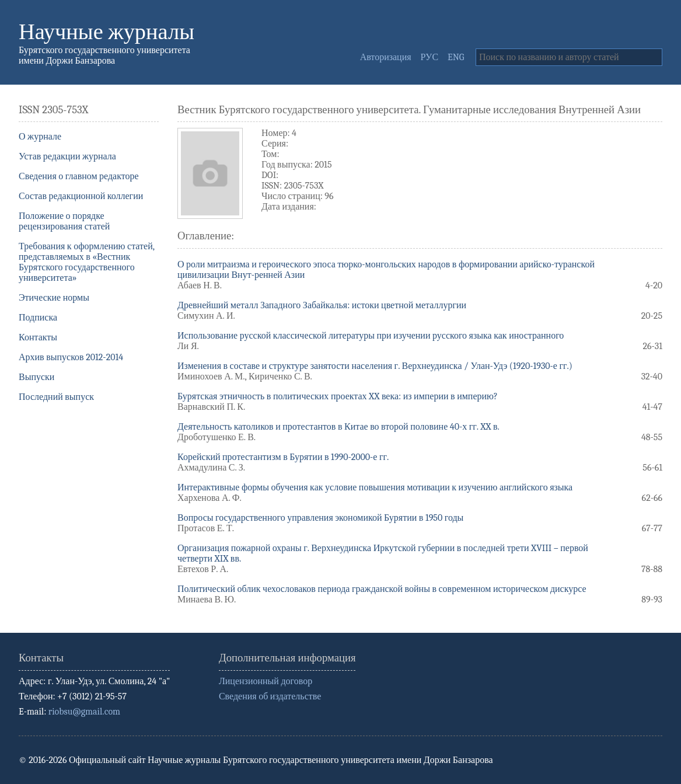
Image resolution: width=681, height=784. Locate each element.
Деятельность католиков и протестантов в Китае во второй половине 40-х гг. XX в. (338, 427)
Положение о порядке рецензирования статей (64, 221)
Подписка (38, 318)
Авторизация (386, 57)
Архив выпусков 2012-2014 (71, 357)
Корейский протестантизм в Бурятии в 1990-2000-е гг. (283, 457)
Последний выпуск (56, 397)
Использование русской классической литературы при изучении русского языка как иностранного (371, 336)
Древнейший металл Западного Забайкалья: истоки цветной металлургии (322, 305)
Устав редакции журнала (67, 156)
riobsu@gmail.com (84, 712)
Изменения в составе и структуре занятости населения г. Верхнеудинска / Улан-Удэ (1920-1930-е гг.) (375, 366)
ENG (456, 57)
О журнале (40, 137)
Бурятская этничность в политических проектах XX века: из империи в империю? (338, 396)
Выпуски (36, 377)
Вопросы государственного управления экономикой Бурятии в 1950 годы (320, 518)
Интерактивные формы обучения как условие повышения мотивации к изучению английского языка (375, 487)
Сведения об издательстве (270, 696)
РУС (430, 57)
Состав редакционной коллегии (81, 196)
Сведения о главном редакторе (79, 176)
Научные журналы (106, 32)
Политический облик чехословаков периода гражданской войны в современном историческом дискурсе (382, 589)
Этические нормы (54, 298)
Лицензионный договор (266, 681)
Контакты (38, 337)
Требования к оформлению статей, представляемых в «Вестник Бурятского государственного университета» (87, 262)
